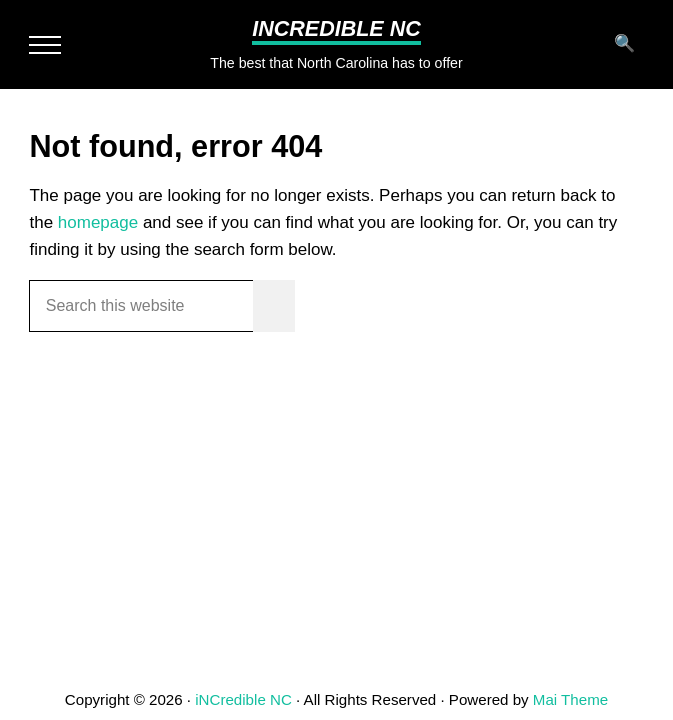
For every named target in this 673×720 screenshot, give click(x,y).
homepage (98, 222)
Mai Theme (570, 699)
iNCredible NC (336, 29)
